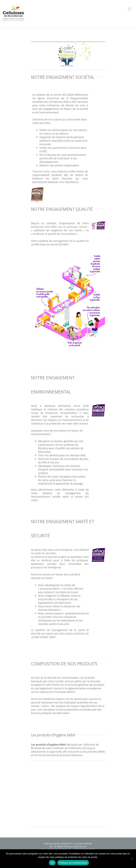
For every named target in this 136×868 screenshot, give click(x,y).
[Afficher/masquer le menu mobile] (130, 9)
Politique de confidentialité (73, 863)
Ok (52, 863)
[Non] (132, 859)
